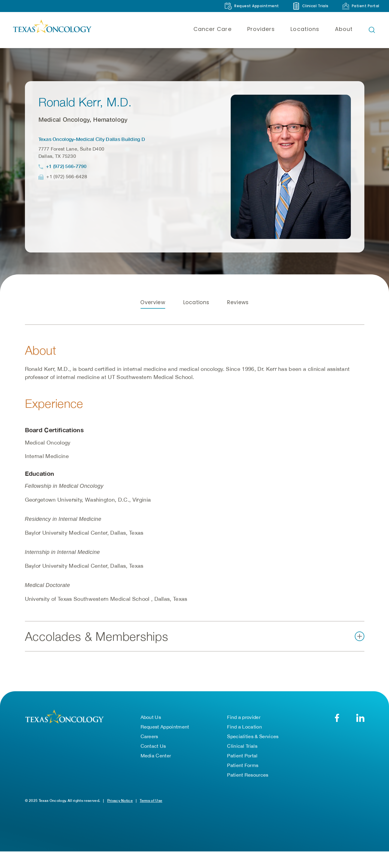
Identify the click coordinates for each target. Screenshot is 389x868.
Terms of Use (151, 801)
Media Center (156, 756)
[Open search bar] (372, 30)
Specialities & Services (253, 736)
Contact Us (153, 746)
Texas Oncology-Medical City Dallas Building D (92, 139)
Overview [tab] (153, 302)
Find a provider (244, 717)
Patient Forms (243, 765)
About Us (151, 717)
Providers (261, 29)
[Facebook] (337, 718)
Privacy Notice (120, 801)
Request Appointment (165, 727)
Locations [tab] (196, 302)
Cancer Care (213, 29)
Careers (149, 736)
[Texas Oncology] (52, 30)
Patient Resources (248, 775)
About (344, 29)
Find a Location (245, 727)
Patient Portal (242, 756)
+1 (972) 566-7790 (66, 166)
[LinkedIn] (360, 718)
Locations (305, 29)
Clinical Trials (242, 746)
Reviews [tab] (238, 302)
